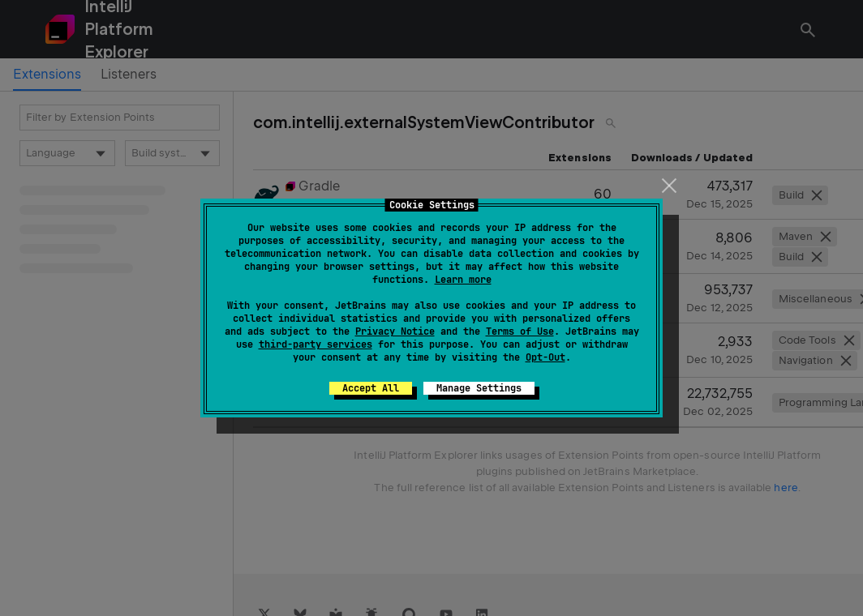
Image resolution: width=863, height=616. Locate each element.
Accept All (371, 388)
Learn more (463, 280)
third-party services (316, 344)
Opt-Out (545, 357)
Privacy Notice (395, 332)
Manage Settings (479, 388)
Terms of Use (520, 332)
